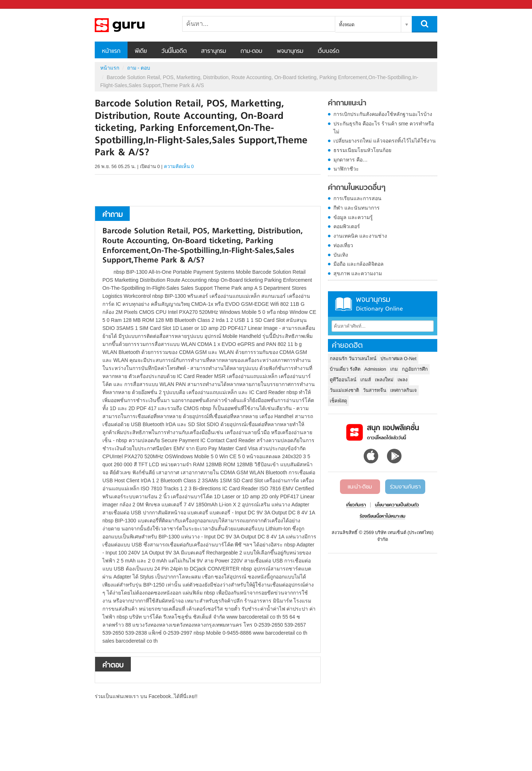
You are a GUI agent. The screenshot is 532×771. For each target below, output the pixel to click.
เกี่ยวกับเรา (356, 505)
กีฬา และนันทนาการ (357, 208)
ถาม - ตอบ (139, 68)
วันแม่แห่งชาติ (344, 390)
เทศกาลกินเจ (404, 390)
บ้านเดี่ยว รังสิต (345, 369)
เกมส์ (366, 380)
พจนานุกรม (290, 51)
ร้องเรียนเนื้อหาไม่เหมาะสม (382, 517)
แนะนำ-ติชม (360, 487)
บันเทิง (341, 255)
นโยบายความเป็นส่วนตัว (397, 505)
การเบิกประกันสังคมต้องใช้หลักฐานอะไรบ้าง (383, 114)
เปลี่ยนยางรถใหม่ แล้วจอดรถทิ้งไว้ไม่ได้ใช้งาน (385, 141)
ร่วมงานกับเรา (405, 487)
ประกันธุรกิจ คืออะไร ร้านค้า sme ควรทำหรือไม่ (384, 128)
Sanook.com (22, 5)
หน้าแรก (111, 51)
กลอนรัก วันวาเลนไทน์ (353, 359)
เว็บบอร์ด (328, 51)
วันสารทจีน (375, 390)
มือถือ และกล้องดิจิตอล (359, 264)
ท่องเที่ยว (343, 245)
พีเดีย (141, 51)
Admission (375, 369)
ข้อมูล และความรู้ (353, 217)
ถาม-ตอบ (251, 51)
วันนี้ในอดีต (174, 51)
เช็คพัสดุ (338, 401)
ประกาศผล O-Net (398, 359)
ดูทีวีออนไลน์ (343, 380)
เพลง (402, 380)
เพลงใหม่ (384, 380)
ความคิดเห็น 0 (179, 166)
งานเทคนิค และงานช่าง (360, 236)
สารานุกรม (214, 51)
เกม (394, 369)
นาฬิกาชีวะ (346, 169)
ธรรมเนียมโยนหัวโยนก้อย (362, 150)
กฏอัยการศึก (415, 369)
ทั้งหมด (347, 24)
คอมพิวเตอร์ (347, 226)
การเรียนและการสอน (357, 198)
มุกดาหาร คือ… (351, 160)
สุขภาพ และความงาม (358, 273)
